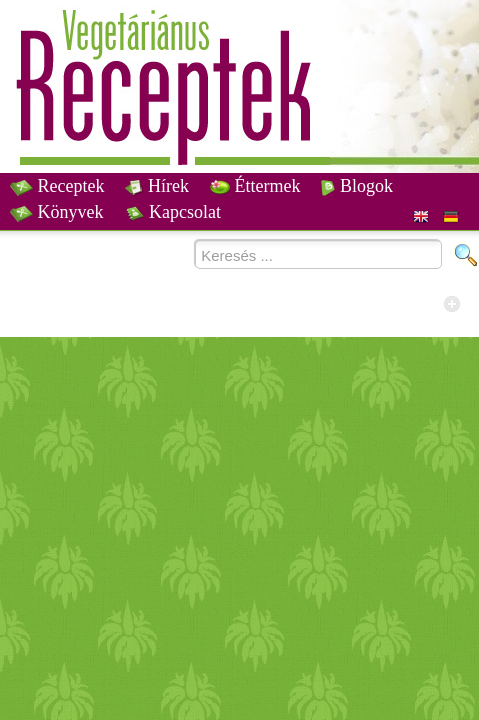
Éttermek (255, 186)
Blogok (357, 186)
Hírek (156, 186)
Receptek (57, 186)
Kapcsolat (173, 212)
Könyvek (57, 212)
